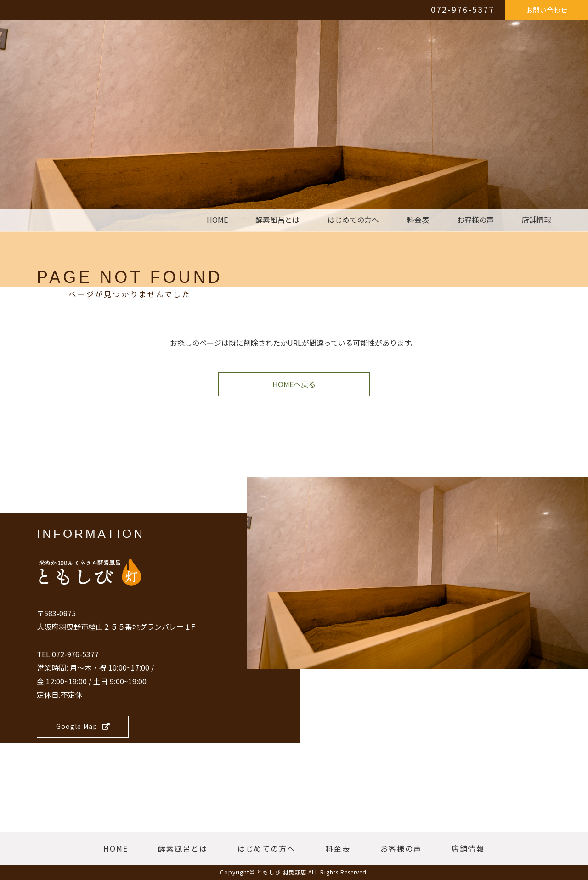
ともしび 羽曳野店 (282, 872)
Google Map (83, 726)
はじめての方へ (353, 220)
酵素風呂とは (277, 220)
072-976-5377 (463, 9)
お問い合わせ (547, 10)
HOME (217, 220)
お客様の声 (475, 220)
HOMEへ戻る (294, 384)
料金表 (418, 220)
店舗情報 (537, 220)
